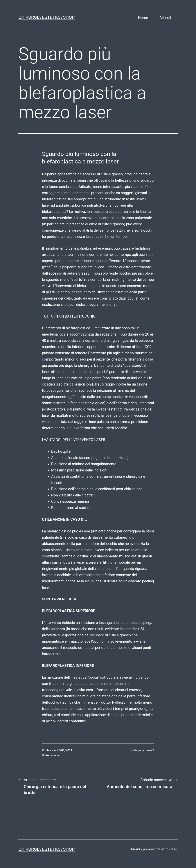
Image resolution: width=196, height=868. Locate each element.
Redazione (52, 755)
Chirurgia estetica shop (46, 17)
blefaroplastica (54, 199)
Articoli (165, 18)
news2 (150, 750)
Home (143, 18)
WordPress (169, 849)
